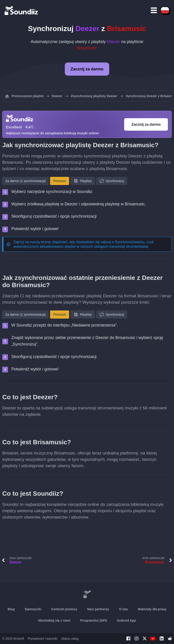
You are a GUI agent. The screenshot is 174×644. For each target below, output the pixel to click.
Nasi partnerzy (98, 609)
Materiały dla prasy (152, 609)
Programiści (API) (93, 620)
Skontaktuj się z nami (54, 620)
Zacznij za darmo (87, 69)
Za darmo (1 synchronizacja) (25, 181)
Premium (60, 181)
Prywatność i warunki (43, 639)
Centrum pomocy (64, 609)
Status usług (70, 639)
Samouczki (33, 609)
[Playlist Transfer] (22, 10)
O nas (123, 609)
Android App (126, 620)
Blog (11, 609)
